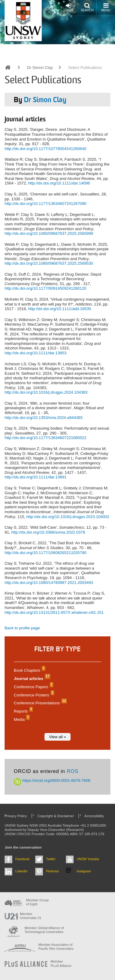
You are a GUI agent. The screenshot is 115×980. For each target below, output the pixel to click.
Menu (106, 7)
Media (21, 719)
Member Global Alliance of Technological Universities (44, 930)
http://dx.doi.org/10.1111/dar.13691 (36, 477)
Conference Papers (33, 687)
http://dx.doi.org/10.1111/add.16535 (60, 309)
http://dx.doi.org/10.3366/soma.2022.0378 (48, 532)
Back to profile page (22, 628)
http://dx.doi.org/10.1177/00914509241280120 (46, 288)
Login (68, 7)
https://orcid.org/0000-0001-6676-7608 (52, 780)
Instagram (84, 871)
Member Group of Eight (37, 902)
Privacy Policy (16, 816)
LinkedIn (21, 871)
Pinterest (52, 871)
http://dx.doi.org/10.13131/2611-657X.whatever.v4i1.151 (54, 612)
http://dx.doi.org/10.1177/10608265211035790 (46, 553)
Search (87, 7)
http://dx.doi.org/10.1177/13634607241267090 (46, 204)
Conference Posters (33, 695)
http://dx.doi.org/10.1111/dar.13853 (36, 353)
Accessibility (94, 816)
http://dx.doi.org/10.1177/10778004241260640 (46, 149)
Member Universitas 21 (31, 916)
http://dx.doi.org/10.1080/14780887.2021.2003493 (49, 583)
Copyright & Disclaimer (56, 816)
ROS (73, 771)
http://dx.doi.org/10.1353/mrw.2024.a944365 (44, 418)
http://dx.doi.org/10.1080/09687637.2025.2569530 (49, 263)
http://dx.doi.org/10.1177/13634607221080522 (46, 438)
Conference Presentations (40, 703)
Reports (23, 711)
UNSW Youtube (88, 859)
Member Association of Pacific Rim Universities (56, 947)
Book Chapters (29, 670)
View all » (57, 737)
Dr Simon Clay (40, 68)
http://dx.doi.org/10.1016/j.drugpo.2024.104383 (46, 392)
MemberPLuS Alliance (61, 963)
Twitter (51, 859)
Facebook (22, 859)
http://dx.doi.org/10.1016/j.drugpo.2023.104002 (68, 517)
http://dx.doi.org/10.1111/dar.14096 (59, 183)
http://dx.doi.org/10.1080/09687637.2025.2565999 (49, 233)
